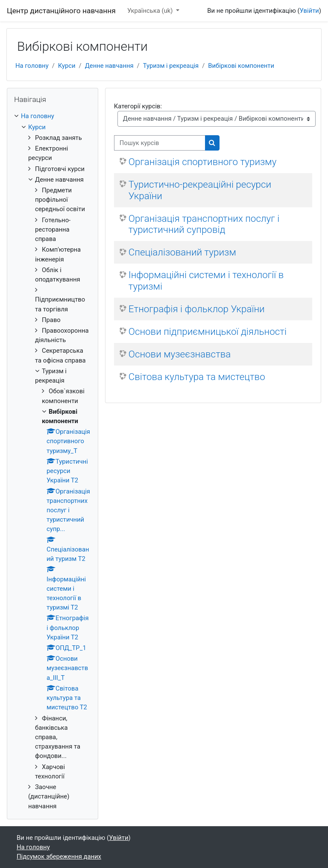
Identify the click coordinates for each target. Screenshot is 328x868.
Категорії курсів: (138, 106)
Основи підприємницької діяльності (208, 331)
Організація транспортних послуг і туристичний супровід (204, 224)
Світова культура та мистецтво (197, 377)
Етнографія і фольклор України (197, 309)
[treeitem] (53, 461)
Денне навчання (109, 66)
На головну (32, 66)
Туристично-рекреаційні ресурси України (200, 190)
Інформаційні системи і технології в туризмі (206, 280)
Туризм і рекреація (171, 66)
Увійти (309, 11)
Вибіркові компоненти (241, 66)
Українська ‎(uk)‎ (151, 11)
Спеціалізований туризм (182, 252)
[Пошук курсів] (160, 143)
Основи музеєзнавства (180, 354)
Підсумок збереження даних (59, 856)
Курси (67, 66)
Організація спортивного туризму (203, 162)
